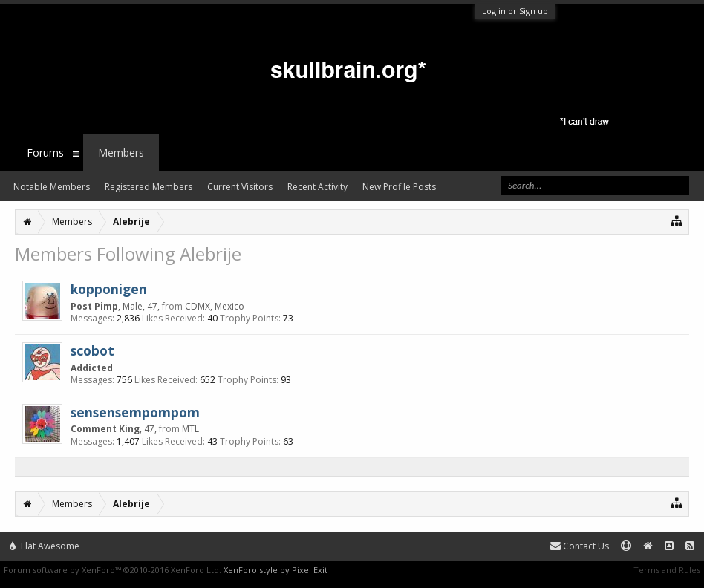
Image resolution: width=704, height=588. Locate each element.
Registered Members (149, 187)
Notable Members (52, 187)
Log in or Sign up (515, 11)
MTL (190, 429)
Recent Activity (317, 187)
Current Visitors (240, 187)
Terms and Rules (667, 570)
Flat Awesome (45, 546)
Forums (45, 153)
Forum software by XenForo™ (113, 570)
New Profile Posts (399, 187)
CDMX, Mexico (215, 306)
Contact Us (580, 546)
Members (121, 153)
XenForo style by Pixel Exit (276, 570)
